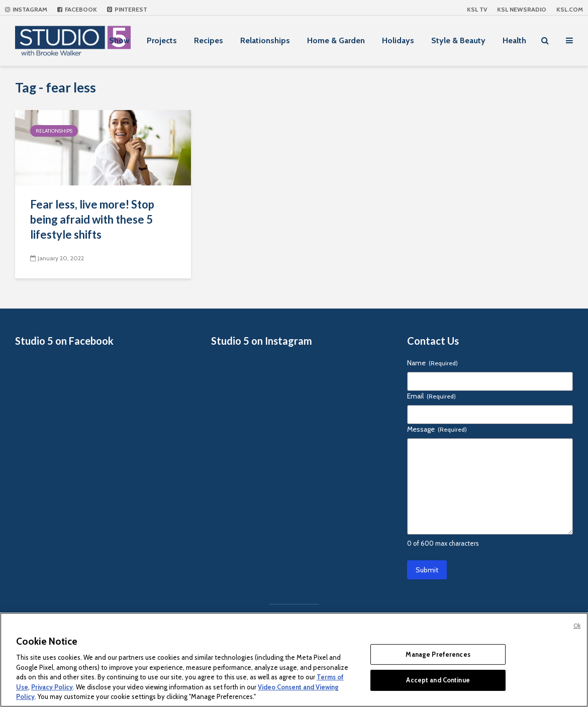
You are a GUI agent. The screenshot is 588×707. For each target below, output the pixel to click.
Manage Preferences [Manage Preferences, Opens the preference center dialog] (438, 654)
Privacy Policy (52, 687)
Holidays (398, 40)
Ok (577, 626)
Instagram (26, 9)
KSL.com (570, 9)
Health (514, 40)
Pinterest (127, 9)
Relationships (265, 40)
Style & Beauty (458, 40)
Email (431, 396)
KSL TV (477, 9)
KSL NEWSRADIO (522, 9)
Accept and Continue (438, 680)
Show (119, 40)
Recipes (209, 40)
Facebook (77, 9)
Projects (162, 40)
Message (437, 429)
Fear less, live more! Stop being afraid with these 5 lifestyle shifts (92, 219)
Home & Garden (336, 40)
